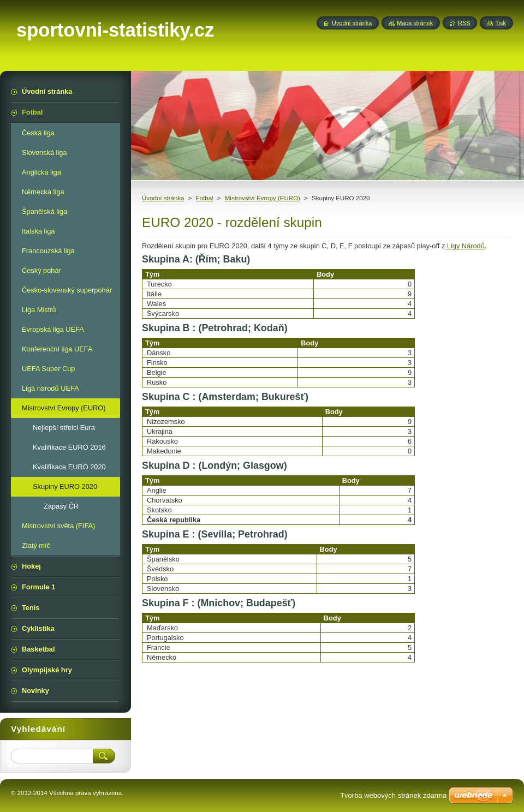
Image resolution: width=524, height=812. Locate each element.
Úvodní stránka (163, 198)
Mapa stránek (415, 23)
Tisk (501, 23)
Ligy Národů (466, 246)
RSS (464, 23)
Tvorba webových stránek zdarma (393, 795)
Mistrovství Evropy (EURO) (263, 198)
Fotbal (205, 198)
